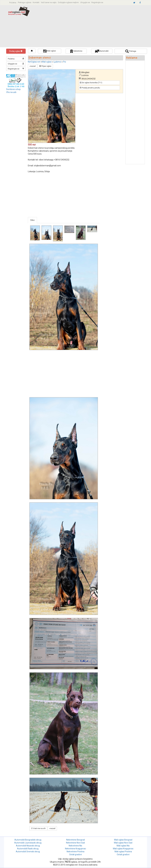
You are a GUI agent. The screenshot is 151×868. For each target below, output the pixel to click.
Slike (32, 220)
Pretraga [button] (131, 51)
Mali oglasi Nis (123, 846)
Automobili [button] (102, 51)
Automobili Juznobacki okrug (28, 843)
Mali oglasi (47, 62)
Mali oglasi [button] (50, 51)
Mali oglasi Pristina (123, 852)
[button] (32, 51)
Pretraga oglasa (25, 2)
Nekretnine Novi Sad (75, 843)
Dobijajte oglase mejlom (68, 2)
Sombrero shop (13, 89)
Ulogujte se (85, 2)
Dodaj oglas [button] (16, 51)
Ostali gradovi (75, 854)
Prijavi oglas (45, 66)
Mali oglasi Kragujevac (123, 849)
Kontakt (36, 2)
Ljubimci (57, 62)
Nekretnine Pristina (75, 852)
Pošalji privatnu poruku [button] (90, 88)
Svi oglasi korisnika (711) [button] (91, 83)
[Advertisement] (93, 27)
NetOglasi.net (34, 62)
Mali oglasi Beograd (123, 840)
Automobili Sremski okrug (28, 852)
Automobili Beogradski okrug (28, 840)
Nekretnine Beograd (75, 840)
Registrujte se (97, 2)
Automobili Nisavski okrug (28, 846)
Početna (13, 3)
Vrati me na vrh (38, 828)
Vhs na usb (11, 92)
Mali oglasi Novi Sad (123, 843)
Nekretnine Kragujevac (75, 849)
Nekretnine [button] (76, 51)
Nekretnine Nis (75, 846)
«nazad (33, 66)
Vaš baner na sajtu (49, 2)
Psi (65, 62)
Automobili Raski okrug (28, 849)
